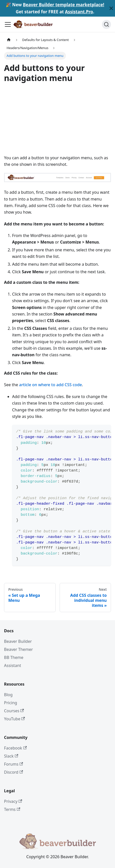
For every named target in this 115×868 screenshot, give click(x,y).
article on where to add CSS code (51, 385)
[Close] (111, 8)
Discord (13, 772)
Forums (13, 764)
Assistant (13, 665)
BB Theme (14, 657)
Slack (11, 756)
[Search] (106, 24)
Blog (8, 695)
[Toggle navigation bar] (8, 24)
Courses (14, 711)
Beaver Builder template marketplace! (64, 5)
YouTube (14, 719)
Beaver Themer (18, 649)
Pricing (11, 703)
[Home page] (9, 40)
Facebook (15, 748)
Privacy (13, 801)
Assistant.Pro (79, 12)
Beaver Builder (18, 641)
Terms (12, 809)
